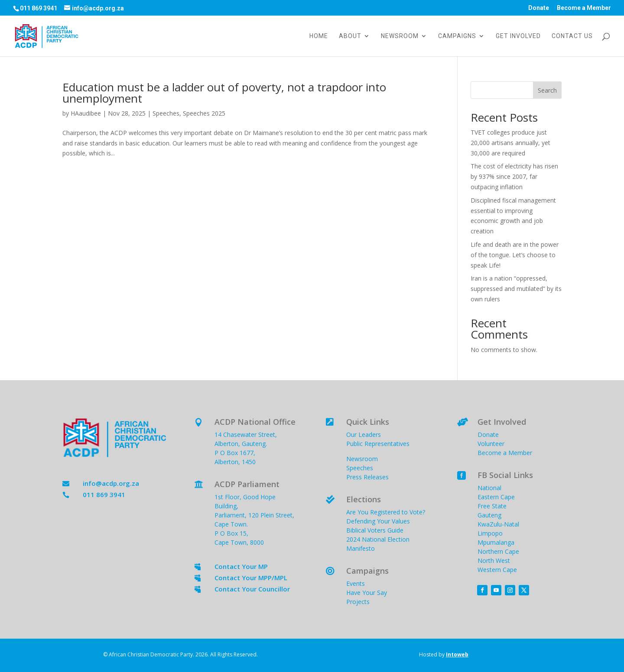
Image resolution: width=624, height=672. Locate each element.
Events (356, 583)
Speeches (166, 113)
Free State (492, 506)
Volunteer (491, 444)
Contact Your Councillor (252, 589)
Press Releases (367, 477)
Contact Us (572, 36)
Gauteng (489, 515)
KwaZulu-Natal (498, 524)
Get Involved (518, 36)
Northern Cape (498, 551)
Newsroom (400, 36)
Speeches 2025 (204, 113)
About (350, 36)
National (489, 488)
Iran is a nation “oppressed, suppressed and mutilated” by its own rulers (516, 289)
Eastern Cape (496, 497)
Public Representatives (378, 444)
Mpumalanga (496, 542)
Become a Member (584, 8)
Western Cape (497, 570)
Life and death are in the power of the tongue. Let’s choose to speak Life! (515, 255)
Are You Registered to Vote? (386, 512)
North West (494, 561)
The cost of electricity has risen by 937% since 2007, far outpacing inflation (514, 176)
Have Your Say (367, 593)
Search (547, 90)
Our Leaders (364, 435)
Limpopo (490, 533)
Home (319, 36)
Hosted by (444, 654)
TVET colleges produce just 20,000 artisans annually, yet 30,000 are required (510, 143)
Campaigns (457, 36)
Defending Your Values (378, 521)
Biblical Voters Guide (375, 530)
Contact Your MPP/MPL (251, 578)
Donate (539, 8)
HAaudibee (86, 113)
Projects (358, 602)
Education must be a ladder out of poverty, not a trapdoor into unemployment (224, 93)
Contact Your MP (241, 566)
